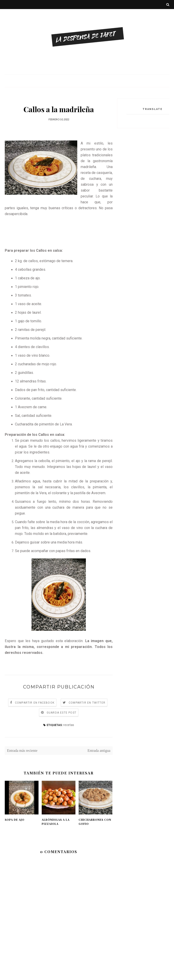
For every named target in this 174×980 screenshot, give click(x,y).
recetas (69, 725)
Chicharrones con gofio (95, 822)
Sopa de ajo (15, 820)
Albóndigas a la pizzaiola (56, 822)
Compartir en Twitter (87, 703)
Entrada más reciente (22, 751)
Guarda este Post (62, 713)
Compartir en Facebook (35, 703)
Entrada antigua (99, 751)
